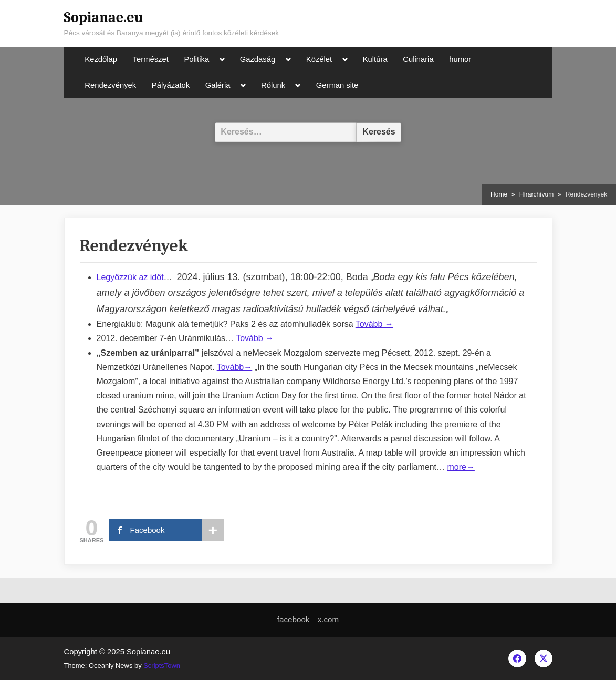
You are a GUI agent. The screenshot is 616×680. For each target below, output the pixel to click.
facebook (294, 619)
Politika (196, 59)
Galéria (218, 85)
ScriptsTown (162, 666)
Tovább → (374, 324)
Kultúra (375, 59)
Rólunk (273, 85)
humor (460, 59)
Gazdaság (258, 59)
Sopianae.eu (104, 17)
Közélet (319, 59)
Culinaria (418, 59)
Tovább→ (235, 367)
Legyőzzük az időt (130, 277)
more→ (461, 467)
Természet (151, 59)
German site (337, 85)
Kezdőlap (101, 59)
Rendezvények (110, 85)
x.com (328, 619)
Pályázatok (171, 85)
